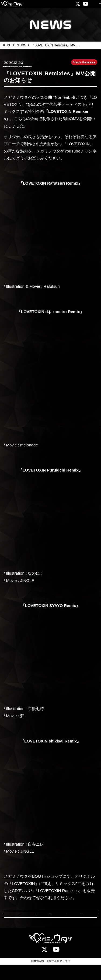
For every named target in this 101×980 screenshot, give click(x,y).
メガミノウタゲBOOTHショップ (33, 886)
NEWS (21, 45)
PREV (22, 927)
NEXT (79, 927)
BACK (50, 927)
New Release (84, 62)
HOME (6, 45)
